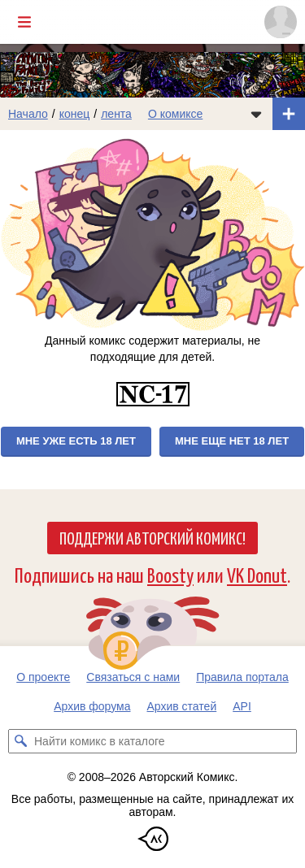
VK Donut (257, 574)
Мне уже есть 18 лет (76, 441)
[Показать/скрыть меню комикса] (256, 114)
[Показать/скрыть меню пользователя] (281, 22)
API (242, 706)
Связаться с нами (133, 677)
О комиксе (175, 114)
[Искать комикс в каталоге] (20, 741)
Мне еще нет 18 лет (232, 441)
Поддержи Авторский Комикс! (152, 537)
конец (75, 114)
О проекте (43, 677)
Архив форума (92, 706)
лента (116, 114)
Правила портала (242, 677)
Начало (28, 114)
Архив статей (182, 706)
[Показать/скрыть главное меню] (24, 22)
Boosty (170, 574)
